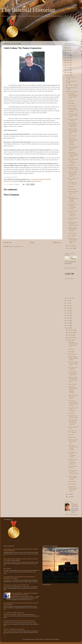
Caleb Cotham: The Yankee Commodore (73, 161)
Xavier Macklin (72, 236)
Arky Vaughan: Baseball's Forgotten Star (14, 613)
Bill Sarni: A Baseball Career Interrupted (14, 629)
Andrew (75, 504)
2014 (68, 68)
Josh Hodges (71, 103)
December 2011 (72, 77)
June (70, 497)
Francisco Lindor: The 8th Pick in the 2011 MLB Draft (73, 131)
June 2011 (71, 248)
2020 (68, 53)
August (70, 340)
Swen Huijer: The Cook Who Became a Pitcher (73, 224)
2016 (68, 63)
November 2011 (72, 81)
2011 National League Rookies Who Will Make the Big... (73, 155)
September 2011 (72, 88)
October (70, 335)
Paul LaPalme (7, 568)
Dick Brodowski (72, 106)
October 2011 (72, 85)
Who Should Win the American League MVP (72, 125)
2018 (68, 58)
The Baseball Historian (28, 10)
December (71, 330)
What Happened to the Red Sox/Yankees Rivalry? (73, 206)
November (71, 333)
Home (32, 242)
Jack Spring (71, 101)
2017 (68, 60)
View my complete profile (71, 514)
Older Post (57, 242)
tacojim (46, 639)
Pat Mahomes (71, 165)
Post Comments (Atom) (17, 246)
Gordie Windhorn (72, 136)
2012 (68, 72)
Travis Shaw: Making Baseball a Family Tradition (73, 199)
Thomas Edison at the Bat (73, 219)
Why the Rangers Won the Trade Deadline (72, 229)
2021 (68, 50)
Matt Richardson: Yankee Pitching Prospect (73, 110)
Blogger (57, 639)
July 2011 (71, 246)
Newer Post (8, 242)
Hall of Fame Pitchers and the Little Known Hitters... (73, 240)
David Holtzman (72, 233)
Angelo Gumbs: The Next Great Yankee (73, 148)
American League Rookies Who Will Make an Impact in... (72, 174)
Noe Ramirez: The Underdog (73, 120)
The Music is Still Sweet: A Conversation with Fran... (72, 213)
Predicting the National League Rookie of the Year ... (73, 96)
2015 (68, 65)
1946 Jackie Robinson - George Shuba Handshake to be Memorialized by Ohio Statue (25, 594)
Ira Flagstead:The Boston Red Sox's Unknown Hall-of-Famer (19, 621)
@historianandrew (36, 181)
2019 (68, 55)
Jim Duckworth (72, 189)
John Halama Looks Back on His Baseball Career (16, 585)
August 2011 (72, 92)
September (71, 338)
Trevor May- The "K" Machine (72, 183)
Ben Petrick (71, 187)
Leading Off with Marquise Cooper (73, 168)
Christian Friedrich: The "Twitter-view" (73, 193)
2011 (68, 75)
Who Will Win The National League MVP (73, 115)
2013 (68, 70)
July (69, 494)
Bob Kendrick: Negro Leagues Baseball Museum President (72, 141)
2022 (68, 48)
